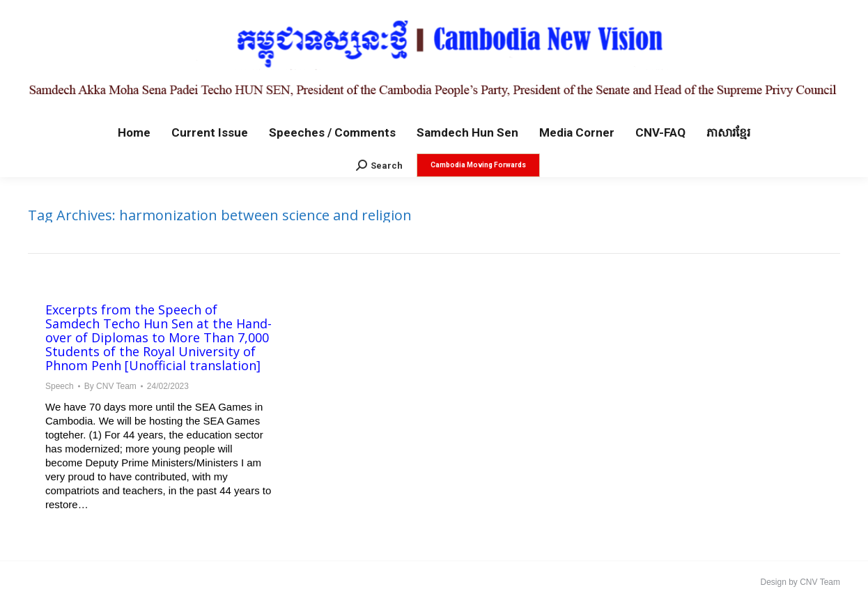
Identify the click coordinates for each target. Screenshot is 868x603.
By (110, 386)
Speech (60, 386)
